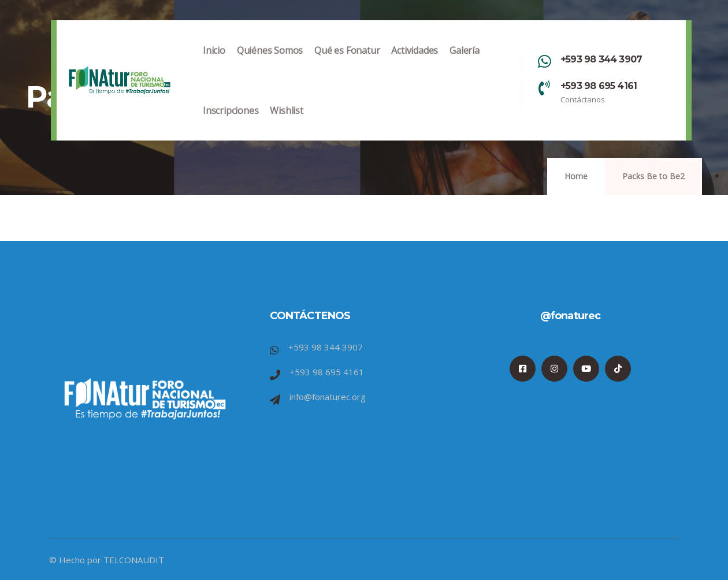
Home (576, 176)
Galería (465, 62)
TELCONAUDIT (134, 560)
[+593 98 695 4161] (544, 88)
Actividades (415, 62)
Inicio (214, 62)
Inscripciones (231, 122)
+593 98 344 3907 (601, 59)
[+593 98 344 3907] (544, 61)
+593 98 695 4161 (599, 86)
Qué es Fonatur (347, 62)
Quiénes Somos (270, 62)
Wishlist (286, 122)
